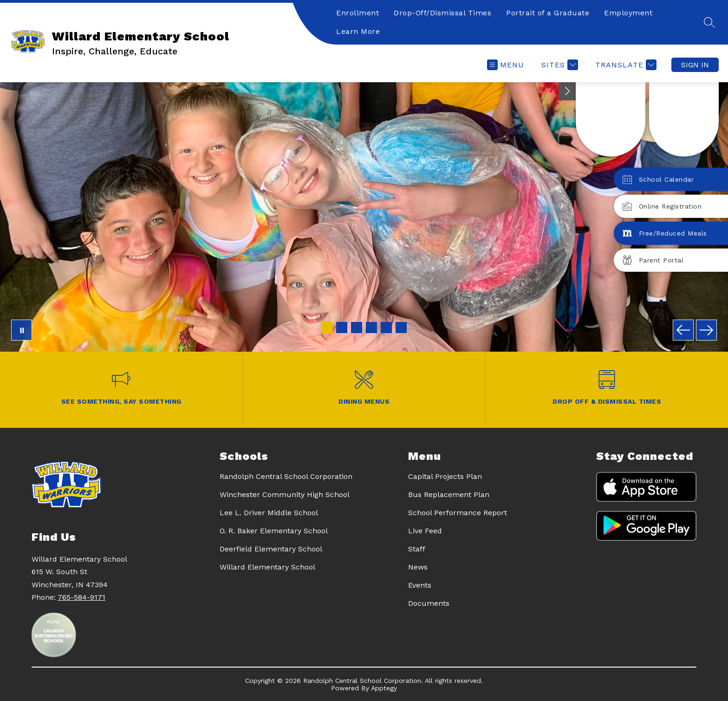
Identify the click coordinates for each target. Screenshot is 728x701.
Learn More (358, 31)
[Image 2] (342, 328)
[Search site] (709, 22)
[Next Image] (706, 330)
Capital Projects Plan (445, 476)
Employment (628, 13)
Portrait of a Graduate (548, 13)
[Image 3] (357, 328)
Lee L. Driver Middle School (269, 513)
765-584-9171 (81, 597)
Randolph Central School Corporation (286, 476)
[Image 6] (401, 328)
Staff (417, 549)
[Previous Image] (683, 330)
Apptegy (384, 688)
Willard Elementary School (267, 567)
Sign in (695, 65)
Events (420, 585)
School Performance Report (458, 513)
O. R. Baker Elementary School (274, 531)
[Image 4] (371, 328)
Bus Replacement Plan (449, 495)
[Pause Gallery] (22, 330)
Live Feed (425, 531)
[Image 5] (386, 328)
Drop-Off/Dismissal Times (442, 13)
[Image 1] (327, 328)
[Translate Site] (625, 65)
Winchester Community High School (285, 495)
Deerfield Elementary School (271, 549)
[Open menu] (506, 65)
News (418, 567)
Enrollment (357, 13)
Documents (429, 603)
